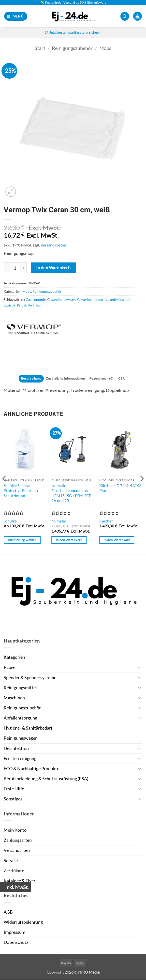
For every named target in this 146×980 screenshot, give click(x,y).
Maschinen (14, 699)
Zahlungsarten (18, 841)
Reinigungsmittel (20, 689)
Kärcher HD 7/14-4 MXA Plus (120, 489)
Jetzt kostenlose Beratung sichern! (73, 33)
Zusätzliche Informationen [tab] (65, 379)
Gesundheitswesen (61, 300)
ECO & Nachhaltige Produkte (31, 770)
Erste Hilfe (14, 790)
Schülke (10, 522)
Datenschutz (16, 943)
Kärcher (106, 522)
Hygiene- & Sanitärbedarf (28, 729)
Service (11, 862)
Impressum (15, 933)
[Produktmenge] (15, 268)
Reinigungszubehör (72, 48)
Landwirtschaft (119, 300)
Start (40, 48)
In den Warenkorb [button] (69, 541)
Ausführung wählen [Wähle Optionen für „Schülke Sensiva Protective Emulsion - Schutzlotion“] (22, 541)
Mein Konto (15, 831)
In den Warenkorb (53, 268)
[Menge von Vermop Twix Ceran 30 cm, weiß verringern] (7, 268)
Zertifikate (14, 872)
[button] (16, 16)
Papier (10, 668)
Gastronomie (36, 300)
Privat (22, 305)
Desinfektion (16, 749)
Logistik (10, 305)
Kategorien (14, 658)
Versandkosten (53, 245)
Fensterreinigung (20, 759)
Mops (105, 48)
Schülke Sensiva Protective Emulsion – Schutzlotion (22, 491)
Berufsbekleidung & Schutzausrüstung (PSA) (46, 780)
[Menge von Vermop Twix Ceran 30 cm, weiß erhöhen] (23, 268)
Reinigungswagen (21, 739)
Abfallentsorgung (20, 719)
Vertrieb (34, 305)
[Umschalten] (139, 669)
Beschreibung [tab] (26, 379)
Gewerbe (84, 300)
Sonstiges (13, 800)
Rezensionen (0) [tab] (105, 379)
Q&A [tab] (127, 379)
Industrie (99, 300)
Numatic (59, 522)
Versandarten (17, 851)
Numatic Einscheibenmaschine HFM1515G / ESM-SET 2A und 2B (71, 494)
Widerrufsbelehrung (23, 923)
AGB (8, 913)
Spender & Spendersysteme (30, 679)
